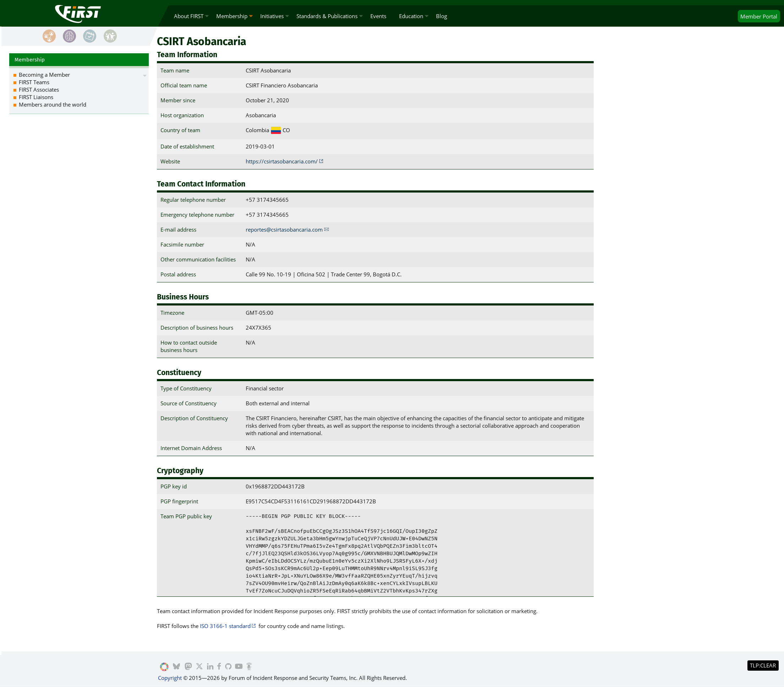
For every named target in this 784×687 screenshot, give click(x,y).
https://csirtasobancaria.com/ (282, 161)
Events (378, 16)
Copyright (170, 678)
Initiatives (272, 16)
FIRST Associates (39, 90)
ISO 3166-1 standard (225, 626)
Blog (442, 16)
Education (411, 16)
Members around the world (53, 104)
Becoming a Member (44, 75)
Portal (759, 16)
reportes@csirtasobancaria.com (284, 229)
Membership (232, 16)
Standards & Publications (327, 16)
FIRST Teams (34, 82)
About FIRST (189, 16)
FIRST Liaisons (36, 97)
